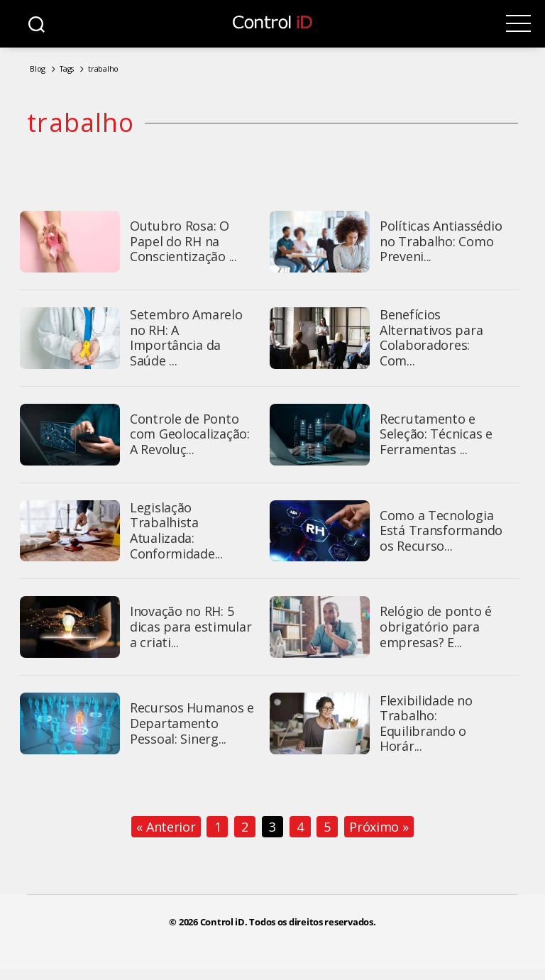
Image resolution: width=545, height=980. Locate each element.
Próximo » (379, 828)
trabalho (103, 68)
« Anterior (166, 828)
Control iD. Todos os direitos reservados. (288, 924)
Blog (38, 68)
